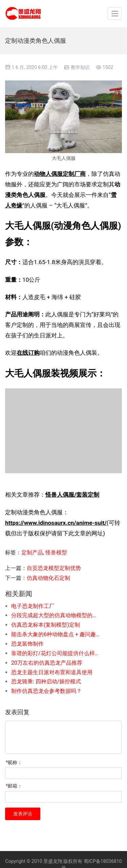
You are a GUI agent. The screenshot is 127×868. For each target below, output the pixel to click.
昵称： (14, 762)
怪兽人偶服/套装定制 (72, 495)
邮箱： (14, 786)
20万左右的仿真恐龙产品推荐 (47, 663)
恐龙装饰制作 (27, 644)
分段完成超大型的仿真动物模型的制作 (56, 615)
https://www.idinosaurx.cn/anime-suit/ (56, 523)
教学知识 (80, 67)
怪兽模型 (56, 552)
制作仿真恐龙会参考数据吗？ (46, 691)
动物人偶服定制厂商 (60, 174)
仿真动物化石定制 (48, 578)
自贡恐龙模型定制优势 (54, 568)
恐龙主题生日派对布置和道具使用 (52, 672)
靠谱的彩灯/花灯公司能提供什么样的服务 (56, 653)
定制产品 (32, 552)
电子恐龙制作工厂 (33, 606)
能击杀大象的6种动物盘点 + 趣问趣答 (56, 634)
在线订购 (28, 353)
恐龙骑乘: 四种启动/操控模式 (46, 681)
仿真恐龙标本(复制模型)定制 (46, 625)
